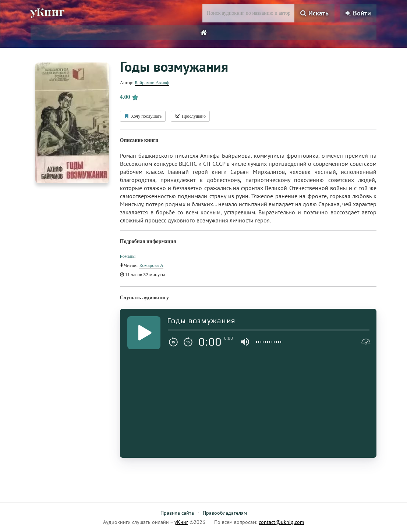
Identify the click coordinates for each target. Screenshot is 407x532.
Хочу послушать (143, 116)
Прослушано (190, 116)
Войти (358, 13)
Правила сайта (177, 513)
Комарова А (151, 265)
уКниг (48, 12)
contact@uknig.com (281, 522)
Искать (314, 13)
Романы (128, 256)
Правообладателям (225, 513)
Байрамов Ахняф (152, 83)
